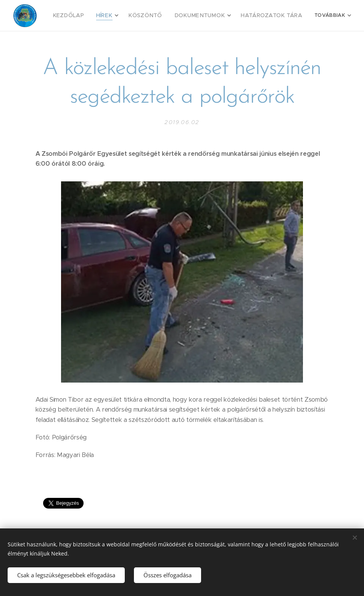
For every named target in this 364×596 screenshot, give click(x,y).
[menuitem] (85, 16)
